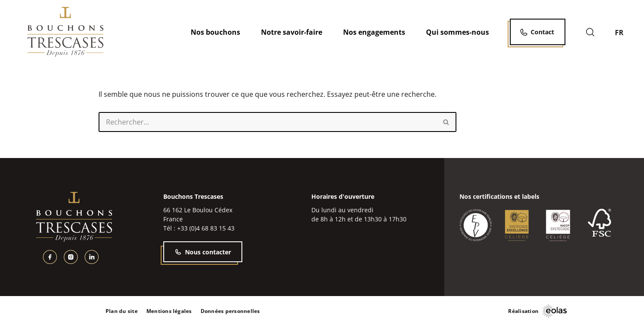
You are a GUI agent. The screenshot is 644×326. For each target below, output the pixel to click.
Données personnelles (230, 311)
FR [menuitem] (619, 32)
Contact (542, 32)
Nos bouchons (215, 32)
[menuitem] (624, 32)
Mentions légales (169, 311)
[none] (624, 32)
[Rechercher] (590, 32)
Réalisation (523, 311)
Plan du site (122, 311)
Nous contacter (203, 252)
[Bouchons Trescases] (65, 32)
